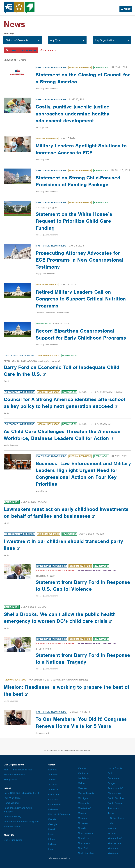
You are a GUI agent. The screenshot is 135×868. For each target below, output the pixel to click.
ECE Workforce (12, 798)
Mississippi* (85, 808)
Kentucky (83, 773)
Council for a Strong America (19, 8)
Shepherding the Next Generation (97, 571)
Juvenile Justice (12, 827)
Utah (110, 823)
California (54, 795)
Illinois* (52, 839)
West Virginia (115, 843)
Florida (52, 819)
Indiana (52, 844)
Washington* (115, 838)
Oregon (112, 783)
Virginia (112, 833)
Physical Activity (12, 817)
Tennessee (114, 808)
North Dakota (115, 768)
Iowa (51, 849)
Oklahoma (113, 778)
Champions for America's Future (55, 571)
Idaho (51, 834)
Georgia (53, 824)
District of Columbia (22, 50)
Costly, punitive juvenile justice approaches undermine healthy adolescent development (73, 114)
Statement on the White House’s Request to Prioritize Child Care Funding (74, 221)
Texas (111, 813)
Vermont (112, 828)
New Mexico (85, 843)
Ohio (110, 773)
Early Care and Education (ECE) (21, 793)
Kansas (82, 768)
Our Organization (13, 840)
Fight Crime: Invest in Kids (51, 67)
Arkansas (53, 790)
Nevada (82, 828)
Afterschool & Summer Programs (21, 822)
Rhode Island (115, 793)
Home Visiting (11, 803)
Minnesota (84, 803)
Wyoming (113, 853)
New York (83, 848)
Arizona (52, 785)
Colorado (53, 800)
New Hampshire (87, 833)
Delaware (53, 809)
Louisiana (83, 778)
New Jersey (84, 838)
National (53, 770)
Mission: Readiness (80, 67)
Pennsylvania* (115, 788)
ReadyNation (101, 67)
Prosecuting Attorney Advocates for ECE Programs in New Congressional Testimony (80, 260)
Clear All (48, 50)
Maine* (82, 783)
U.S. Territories (116, 818)
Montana (83, 818)
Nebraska (83, 823)
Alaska (52, 780)
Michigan (83, 798)
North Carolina (86, 853)
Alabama (53, 775)
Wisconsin (113, 848)
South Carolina (116, 798)
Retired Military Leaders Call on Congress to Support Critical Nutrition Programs (81, 299)
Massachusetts (86, 793)
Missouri (83, 813)
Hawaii (52, 829)
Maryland (83, 788)
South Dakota (115, 803)
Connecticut (55, 805)
